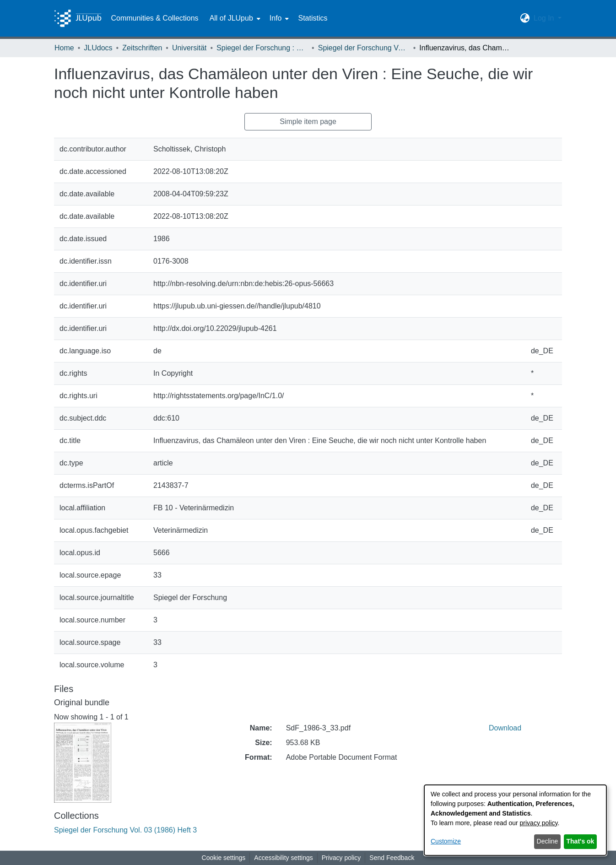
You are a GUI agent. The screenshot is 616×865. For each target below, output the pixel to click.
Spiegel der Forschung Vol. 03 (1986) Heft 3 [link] (364, 48)
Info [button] (276, 18)
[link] (125, 830)
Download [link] (505, 728)
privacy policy (539, 823)
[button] (525, 18)
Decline (548, 841)
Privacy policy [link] (341, 858)
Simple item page (308, 122)
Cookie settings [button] (224, 858)
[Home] (78, 18)
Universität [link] (189, 48)
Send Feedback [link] (392, 858)
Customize (446, 841)
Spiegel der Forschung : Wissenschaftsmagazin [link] (262, 48)
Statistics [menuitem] (313, 18)
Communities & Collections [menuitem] (154, 18)
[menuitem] (234, 18)
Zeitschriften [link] (142, 48)
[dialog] (515, 820)
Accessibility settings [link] (283, 858)
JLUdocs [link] (98, 48)
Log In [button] (545, 18)
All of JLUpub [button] (231, 18)
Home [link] (64, 48)
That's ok (581, 841)
